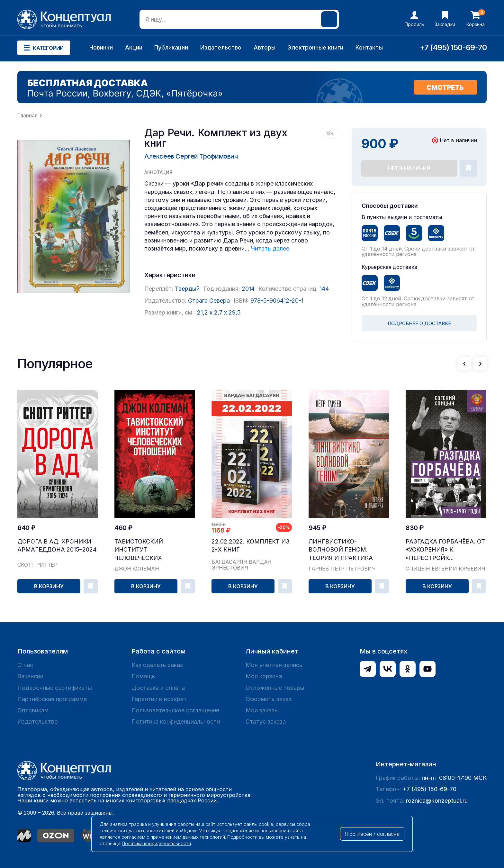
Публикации (171, 47)
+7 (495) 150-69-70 (453, 47)
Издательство (221, 47)
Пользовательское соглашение (175, 710)
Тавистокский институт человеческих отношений (139, 550)
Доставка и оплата (158, 688)
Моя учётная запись (274, 665)
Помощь (143, 676)
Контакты (369, 47)
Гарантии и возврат (159, 699)
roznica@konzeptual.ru (437, 801)
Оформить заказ (269, 699)
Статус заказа (266, 722)
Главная (27, 115)
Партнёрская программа (52, 699)
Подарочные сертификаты (55, 688)
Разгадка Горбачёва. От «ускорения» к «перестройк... (445, 549)
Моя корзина (264, 676)
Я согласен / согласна (372, 834)
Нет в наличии (409, 168)
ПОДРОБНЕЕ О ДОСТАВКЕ (419, 323)
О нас (25, 665)
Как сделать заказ (157, 665)
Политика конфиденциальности (176, 722)
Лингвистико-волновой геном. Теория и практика (341, 549)
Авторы (265, 47)
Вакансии (30, 676)
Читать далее (270, 248)
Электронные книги (315, 47)
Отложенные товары (275, 688)
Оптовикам (33, 710)
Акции (134, 47)
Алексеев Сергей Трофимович (191, 156)
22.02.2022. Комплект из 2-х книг (251, 545)
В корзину (49, 586)
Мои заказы (262, 710)
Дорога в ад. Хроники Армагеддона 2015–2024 (57, 545)
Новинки (101, 47)
